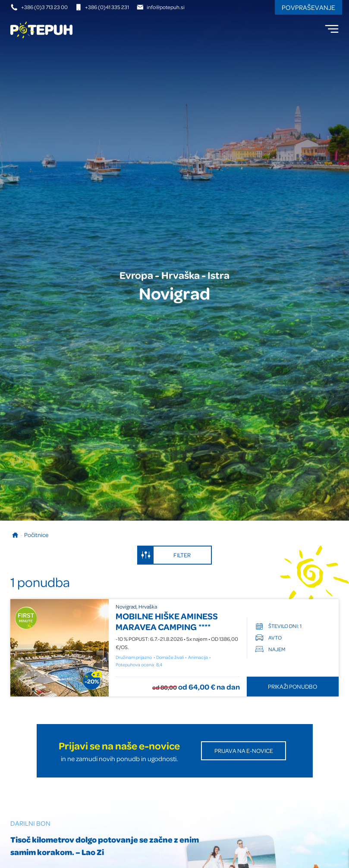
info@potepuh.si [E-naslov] (161, 7)
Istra (219, 275)
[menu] (332, 29)
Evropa (136, 275)
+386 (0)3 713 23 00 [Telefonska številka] (39, 7)
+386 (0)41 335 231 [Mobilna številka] (102, 7)
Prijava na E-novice (244, 751)
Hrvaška (181, 275)
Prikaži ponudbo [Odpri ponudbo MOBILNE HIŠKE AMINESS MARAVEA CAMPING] (292, 686)
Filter (164, 555)
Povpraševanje (308, 7)
